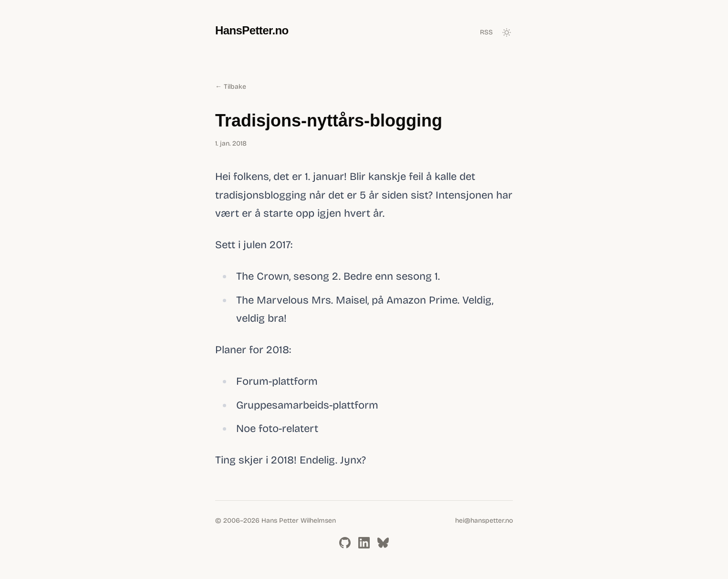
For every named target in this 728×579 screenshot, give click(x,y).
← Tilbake (231, 87)
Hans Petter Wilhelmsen (299, 521)
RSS (486, 32)
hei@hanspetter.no (484, 521)
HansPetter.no (252, 30)
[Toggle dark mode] (507, 32)
